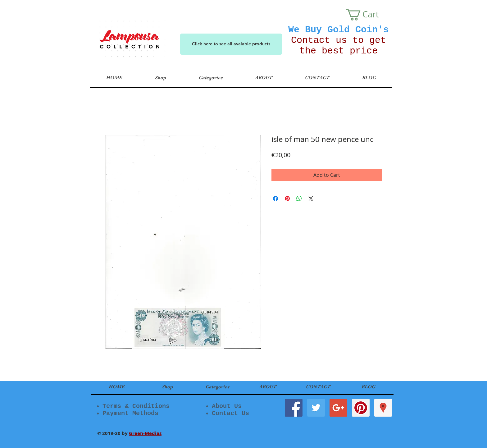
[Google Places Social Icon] (383, 408)
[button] (368, 15)
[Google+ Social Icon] (338, 408)
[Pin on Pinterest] (287, 199)
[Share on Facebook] (275, 199)
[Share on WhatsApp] (299, 199)
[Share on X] (311, 199)
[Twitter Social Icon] (316, 408)
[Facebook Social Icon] (294, 408)
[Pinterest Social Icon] (361, 408)
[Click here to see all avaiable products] (231, 44)
